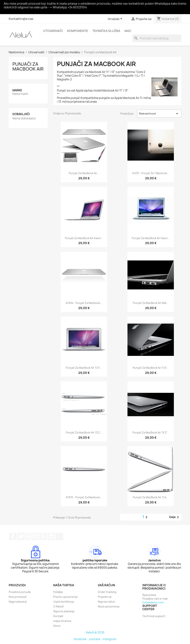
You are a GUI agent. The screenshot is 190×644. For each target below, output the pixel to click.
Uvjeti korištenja (64, 602)
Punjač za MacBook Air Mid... (151, 303)
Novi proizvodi (18, 597)
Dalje (175, 517)
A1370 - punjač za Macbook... (84, 497)
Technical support (154, 616)
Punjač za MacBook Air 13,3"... (151, 432)
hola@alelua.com (153, 602)
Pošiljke (58, 592)
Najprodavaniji (18, 602)
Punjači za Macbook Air (28, 66)
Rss (28, 537)
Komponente (78, 31)
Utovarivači (53, 31)
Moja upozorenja (109, 606)
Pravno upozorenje (65, 597)
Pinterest (43, 537)
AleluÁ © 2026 (95, 632)
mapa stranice (62, 621)
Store (57, 626)
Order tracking (107, 592)
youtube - (96, 639)
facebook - (81, 639)
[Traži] (157, 38)
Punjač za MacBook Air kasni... (84, 238)
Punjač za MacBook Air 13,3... (84, 432)
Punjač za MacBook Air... (84, 173)
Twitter (21, 537)
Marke (17, 90)
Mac (128, 31)
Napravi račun (107, 602)
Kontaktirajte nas (21, 19)
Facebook (13, 537)
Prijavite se (105, 597)
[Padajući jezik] (116, 19)
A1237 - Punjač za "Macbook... (151, 173)
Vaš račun (106, 585)
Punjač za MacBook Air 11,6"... (84, 368)
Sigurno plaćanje (64, 611)
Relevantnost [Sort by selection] (159, 114)
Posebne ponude (20, 592)
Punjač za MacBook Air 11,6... (151, 497)
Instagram (51, 537)
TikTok (60, 537)
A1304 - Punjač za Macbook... (84, 303)
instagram (109, 639)
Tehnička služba (106, 31)
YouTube (35, 537)
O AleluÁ (58, 606)
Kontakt (58, 616)
